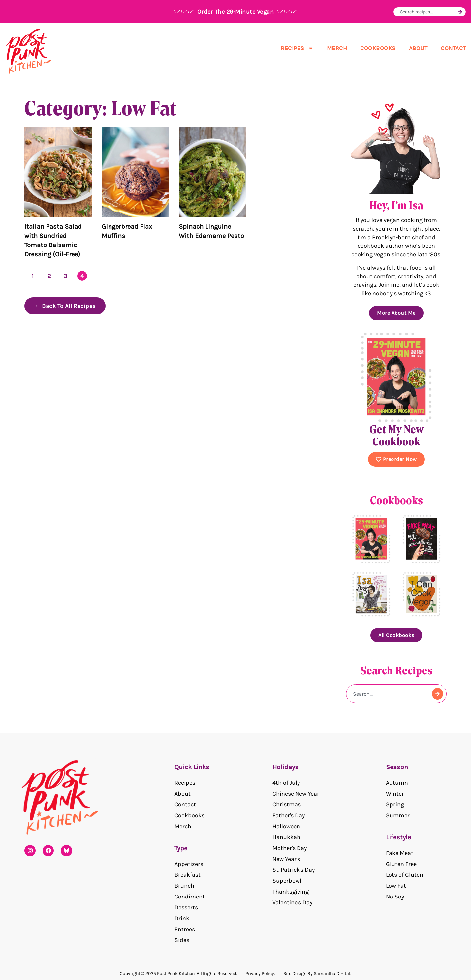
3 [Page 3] (66, 276)
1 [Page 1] (33, 276)
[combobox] (428, 12)
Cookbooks (378, 48)
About (418, 48)
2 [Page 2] (49, 276)
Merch (337, 48)
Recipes (297, 48)
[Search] (460, 12)
